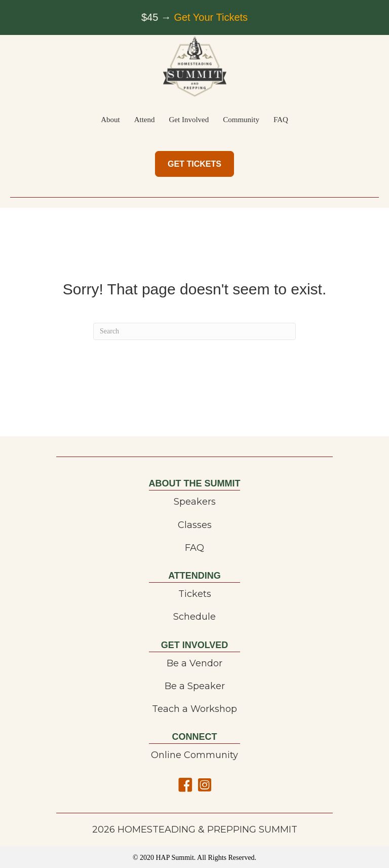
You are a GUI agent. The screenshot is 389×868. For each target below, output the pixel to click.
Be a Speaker (195, 686)
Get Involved (189, 120)
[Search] (194, 331)
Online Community (194, 755)
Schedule (194, 617)
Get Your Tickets (211, 17)
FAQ (281, 120)
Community (241, 120)
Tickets (195, 594)
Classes (195, 525)
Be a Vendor (194, 663)
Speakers (195, 502)
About (110, 120)
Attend (145, 120)
